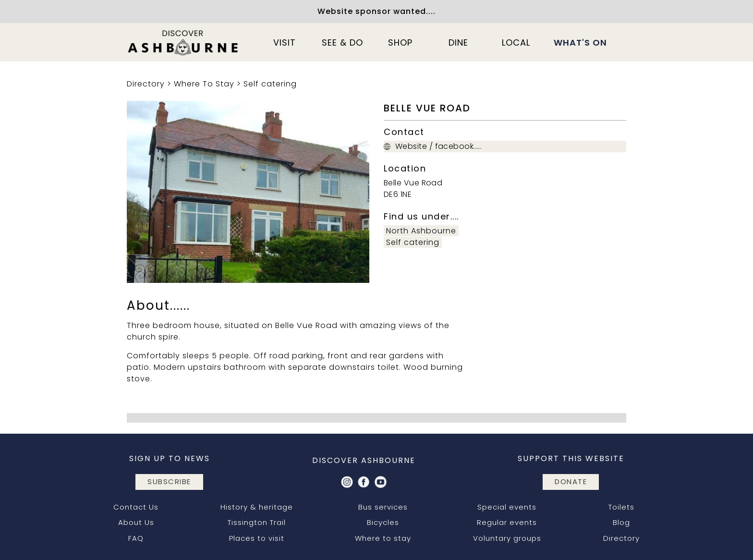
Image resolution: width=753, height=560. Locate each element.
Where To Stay (204, 84)
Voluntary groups (507, 538)
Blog (621, 522)
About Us (136, 522)
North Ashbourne (421, 231)
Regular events (507, 522)
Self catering (270, 84)
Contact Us (136, 507)
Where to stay (383, 538)
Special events (507, 507)
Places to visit (257, 538)
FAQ (136, 538)
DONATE (571, 481)
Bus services (383, 507)
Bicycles (383, 522)
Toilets (621, 507)
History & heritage (257, 507)
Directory (146, 84)
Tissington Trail (257, 522)
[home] (183, 42)
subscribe (169, 481)
